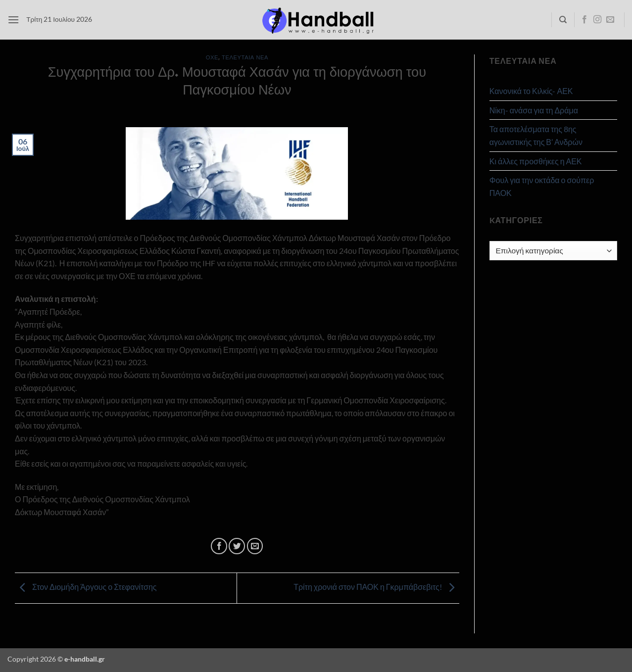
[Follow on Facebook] (584, 20)
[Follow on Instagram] (597, 20)
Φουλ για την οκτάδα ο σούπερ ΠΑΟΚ (542, 186)
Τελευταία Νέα (245, 57)
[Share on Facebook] (219, 546)
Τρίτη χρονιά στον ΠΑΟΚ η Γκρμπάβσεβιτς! (376, 587)
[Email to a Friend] (255, 546)
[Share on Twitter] (237, 546)
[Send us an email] (610, 20)
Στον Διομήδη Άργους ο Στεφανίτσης (86, 587)
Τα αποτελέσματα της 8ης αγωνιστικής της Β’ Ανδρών (536, 135)
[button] (13, 20)
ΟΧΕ (212, 57)
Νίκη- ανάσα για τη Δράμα (534, 110)
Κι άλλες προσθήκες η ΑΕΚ (536, 161)
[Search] (563, 20)
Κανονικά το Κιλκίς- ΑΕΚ (531, 91)
